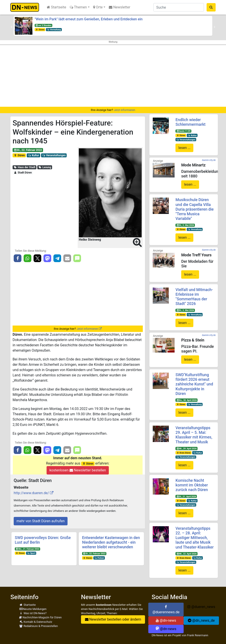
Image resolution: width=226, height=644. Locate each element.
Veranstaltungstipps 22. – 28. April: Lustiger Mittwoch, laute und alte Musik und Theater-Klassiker (195, 538)
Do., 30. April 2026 (186, 400)
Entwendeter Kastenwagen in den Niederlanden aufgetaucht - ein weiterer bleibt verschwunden (111, 542)
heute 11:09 (183, 131)
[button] (11, 27)
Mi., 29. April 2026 (186, 449)
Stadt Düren (23, 173)
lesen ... (184, 148)
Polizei (99, 558)
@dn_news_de (201, 620)
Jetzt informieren (124, 110)
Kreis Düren (184, 453)
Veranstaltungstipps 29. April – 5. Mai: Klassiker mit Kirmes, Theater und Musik (194, 435)
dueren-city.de (209, 160)
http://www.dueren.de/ (31, 493)
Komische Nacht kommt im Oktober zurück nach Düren (192, 485)
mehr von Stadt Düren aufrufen (41, 521)
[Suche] (179, 7)
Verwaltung (54, 30)
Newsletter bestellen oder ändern (113, 619)
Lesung (45, 167)
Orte (98, 7)
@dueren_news (201, 607)
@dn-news (166, 620)
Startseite (56, 7)
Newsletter (120, 7)
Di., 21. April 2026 (186, 496)
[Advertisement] (113, 76)
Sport (31, 553)
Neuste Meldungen (33, 609)
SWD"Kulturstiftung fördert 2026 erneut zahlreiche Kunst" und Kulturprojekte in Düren (194, 384)
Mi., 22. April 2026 (186, 554)
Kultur (33, 155)
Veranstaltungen (54, 155)
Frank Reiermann (198, 635)
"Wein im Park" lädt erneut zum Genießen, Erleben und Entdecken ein (89, 19)
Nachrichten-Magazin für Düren (40, 617)
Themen (78, 7)
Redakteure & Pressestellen (39, 626)
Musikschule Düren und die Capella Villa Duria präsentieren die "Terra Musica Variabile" (195, 209)
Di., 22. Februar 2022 (28, 150)
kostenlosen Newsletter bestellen (78, 470)
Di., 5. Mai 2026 (185, 225)
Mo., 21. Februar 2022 (28, 549)
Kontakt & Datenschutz (36, 622)
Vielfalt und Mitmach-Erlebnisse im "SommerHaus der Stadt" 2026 (194, 297)
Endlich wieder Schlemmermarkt (190, 122)
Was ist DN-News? (33, 613)
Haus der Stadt (24, 167)
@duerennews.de (166, 610)
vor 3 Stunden (43, 25)
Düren (40, 30)
